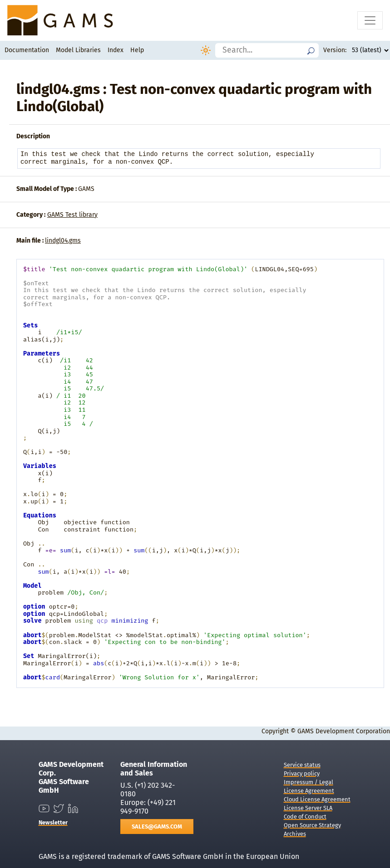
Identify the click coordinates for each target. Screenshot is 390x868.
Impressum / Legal (309, 782)
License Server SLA (308, 808)
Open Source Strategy (312, 825)
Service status (302, 765)
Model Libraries (78, 50)
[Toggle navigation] (370, 20)
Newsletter (53, 822)
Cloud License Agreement (317, 799)
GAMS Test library (72, 215)
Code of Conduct (305, 817)
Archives (295, 834)
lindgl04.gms (63, 241)
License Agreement (309, 791)
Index (116, 50)
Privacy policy (302, 773)
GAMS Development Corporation (344, 731)
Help (137, 50)
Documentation (27, 50)
